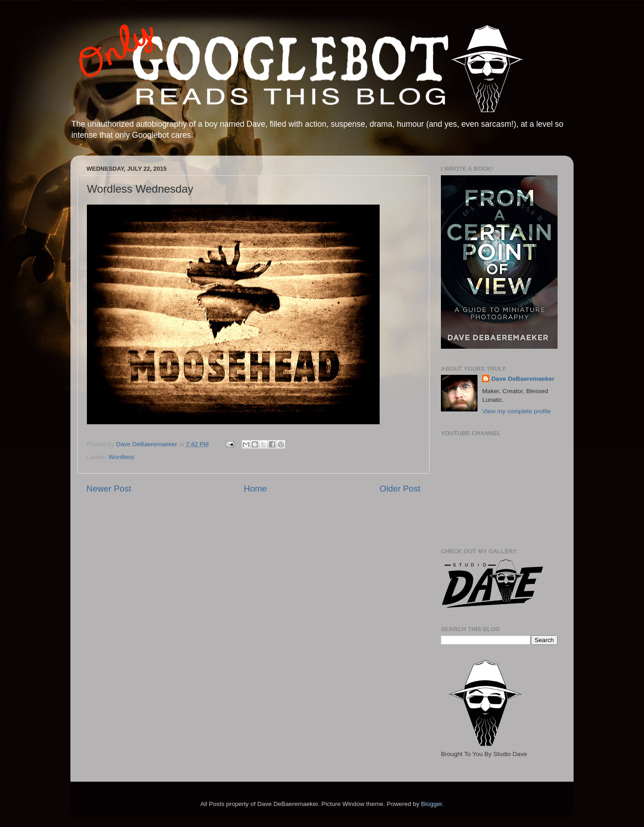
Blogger (431, 804)
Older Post (400, 489)
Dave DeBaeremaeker (523, 379)
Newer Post (109, 489)
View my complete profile (516, 411)
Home (255, 489)
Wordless (121, 457)
